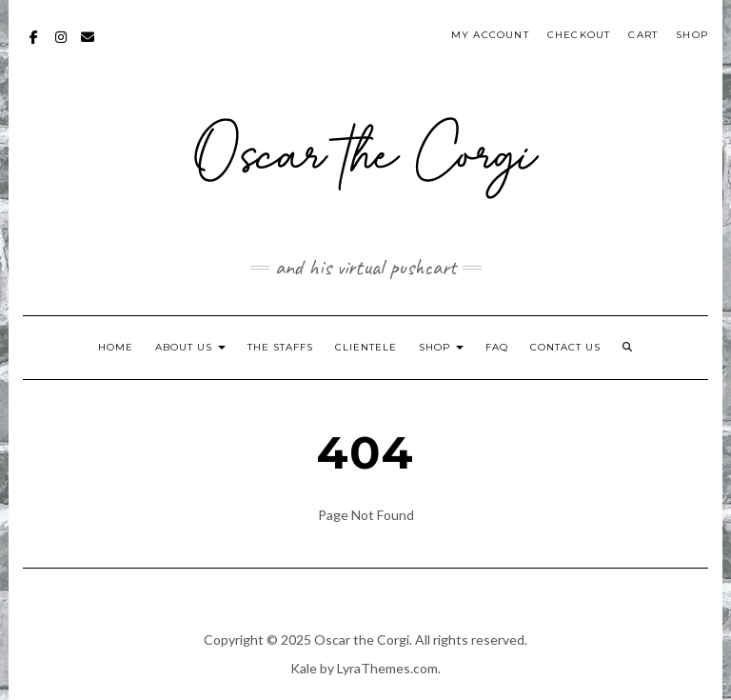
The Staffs (280, 347)
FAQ (497, 347)
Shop (692, 35)
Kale (304, 668)
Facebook (35, 46)
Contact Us (565, 347)
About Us (190, 347)
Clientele (366, 347)
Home (116, 347)
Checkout (579, 35)
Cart (643, 35)
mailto (88, 46)
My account (490, 35)
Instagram (61, 46)
